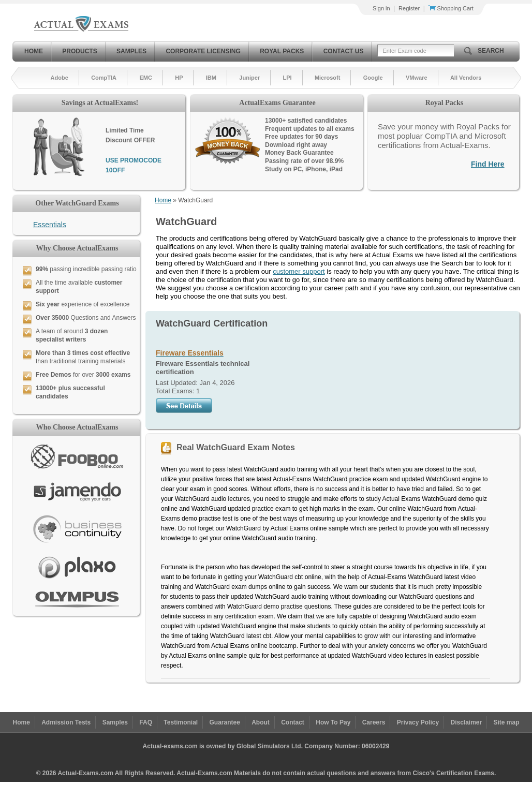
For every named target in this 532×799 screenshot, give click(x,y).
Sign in (381, 8)
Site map (507, 722)
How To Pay (333, 722)
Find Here (488, 164)
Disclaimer (466, 722)
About (261, 722)
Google (373, 78)
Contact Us (344, 51)
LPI (287, 78)
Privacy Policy (418, 722)
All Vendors (466, 78)
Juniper (249, 78)
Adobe (60, 78)
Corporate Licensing (203, 51)
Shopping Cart (451, 8)
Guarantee (225, 722)
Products (79, 51)
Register (409, 8)
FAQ (146, 722)
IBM (211, 78)
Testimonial (181, 722)
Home (34, 51)
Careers (374, 722)
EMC (145, 78)
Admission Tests (66, 722)
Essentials (50, 225)
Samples (131, 51)
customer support (299, 271)
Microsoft (328, 78)
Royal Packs (282, 51)
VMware (417, 78)
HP (179, 78)
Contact (293, 722)
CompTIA (104, 78)
